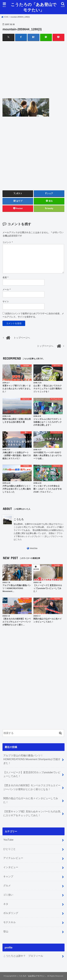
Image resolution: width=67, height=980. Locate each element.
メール (6, 289)
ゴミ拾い (8, 895)
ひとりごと (9, 849)
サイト (6, 301)
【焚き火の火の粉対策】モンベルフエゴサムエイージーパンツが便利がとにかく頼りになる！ (32, 787)
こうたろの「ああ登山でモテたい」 (34, 7)
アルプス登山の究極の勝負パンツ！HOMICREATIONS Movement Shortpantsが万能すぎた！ (32, 759)
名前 (5, 277)
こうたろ (19, 519)
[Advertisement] (34, 73)
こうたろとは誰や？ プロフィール (23, 956)
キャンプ (8, 876)
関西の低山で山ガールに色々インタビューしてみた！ (31, 800)
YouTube (8, 840)
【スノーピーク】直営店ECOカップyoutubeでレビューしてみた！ (32, 774)
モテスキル (9, 922)
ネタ (6, 904)
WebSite (34, 548)
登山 (6, 931)
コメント (8, 242)
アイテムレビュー (13, 858)
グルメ (7, 885)
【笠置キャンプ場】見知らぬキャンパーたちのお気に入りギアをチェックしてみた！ (32, 813)
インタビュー (11, 867)
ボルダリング (11, 913)
